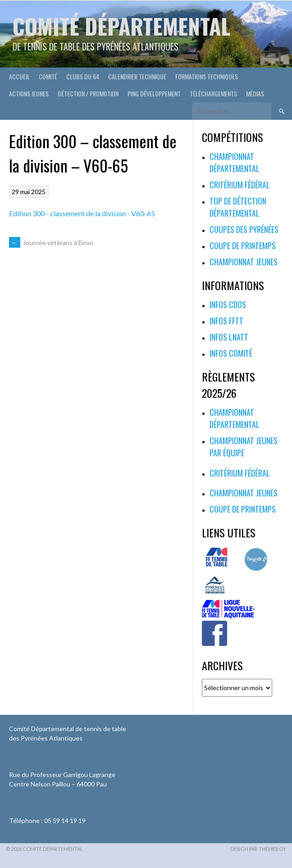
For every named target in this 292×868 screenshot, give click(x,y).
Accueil (19, 76)
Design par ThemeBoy (258, 849)
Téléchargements (213, 93)
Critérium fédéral (240, 185)
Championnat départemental (235, 162)
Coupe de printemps (243, 245)
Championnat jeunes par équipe (244, 447)
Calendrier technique (137, 76)
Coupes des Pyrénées (244, 229)
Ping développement (154, 93)
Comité (48, 76)
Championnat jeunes (244, 262)
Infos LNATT (229, 337)
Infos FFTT (226, 321)
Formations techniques (207, 76)
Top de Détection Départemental (238, 207)
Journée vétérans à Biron (51, 243)
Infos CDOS (228, 304)
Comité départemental (121, 26)
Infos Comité (231, 353)
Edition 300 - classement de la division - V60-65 (82, 213)
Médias (255, 93)
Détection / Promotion (88, 93)
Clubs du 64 (83, 76)
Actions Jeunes (29, 93)
